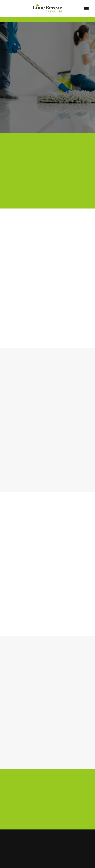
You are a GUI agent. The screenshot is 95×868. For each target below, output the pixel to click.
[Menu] (86, 8)
